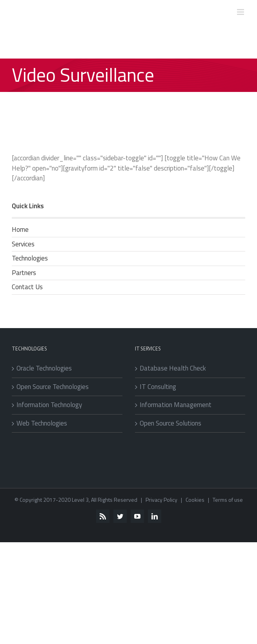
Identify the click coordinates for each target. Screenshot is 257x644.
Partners (24, 273)
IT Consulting (158, 387)
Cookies (195, 500)
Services (23, 244)
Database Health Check (173, 368)
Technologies (30, 258)
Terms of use (228, 500)
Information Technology (49, 405)
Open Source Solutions (170, 423)
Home (20, 229)
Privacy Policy (161, 500)
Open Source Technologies (53, 387)
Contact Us (27, 287)
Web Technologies (42, 423)
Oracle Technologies (44, 368)
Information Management (176, 405)
